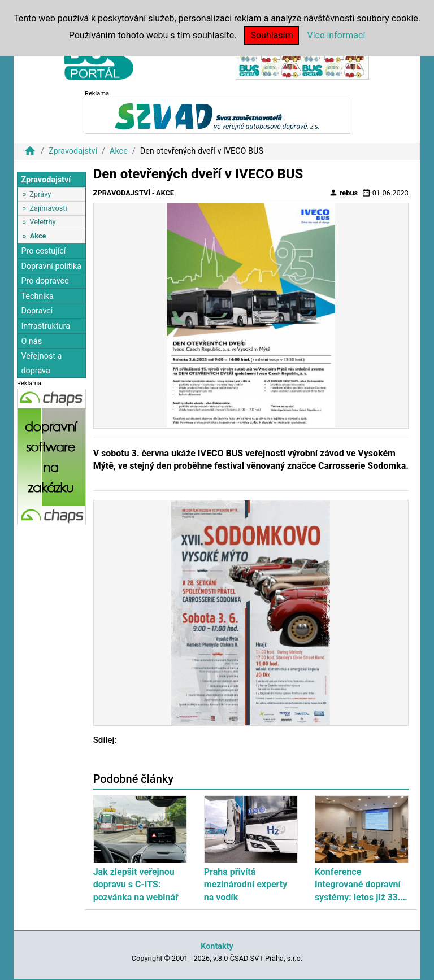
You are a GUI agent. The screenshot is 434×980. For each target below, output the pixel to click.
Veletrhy (42, 222)
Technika (37, 296)
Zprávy (40, 194)
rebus (344, 193)
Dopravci (37, 311)
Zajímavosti (48, 208)
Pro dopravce (45, 281)
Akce (119, 151)
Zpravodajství (73, 151)
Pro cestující (43, 251)
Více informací (336, 35)
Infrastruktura (45, 326)
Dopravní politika (51, 266)
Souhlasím (272, 35)
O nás (31, 341)
